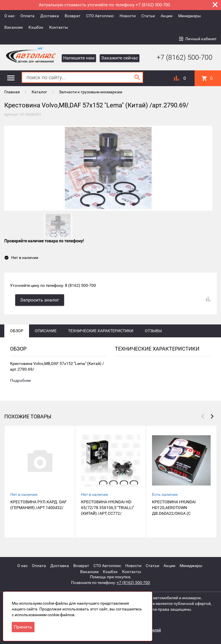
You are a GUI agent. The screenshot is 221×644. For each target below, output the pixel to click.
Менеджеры (190, 16)
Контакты (59, 27)
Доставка (50, 16)
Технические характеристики (101, 332)
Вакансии (14, 27)
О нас (9, 16)
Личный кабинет (201, 39)
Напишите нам (79, 58)
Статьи (148, 16)
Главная (12, 92)
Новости (128, 16)
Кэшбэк (36, 27)
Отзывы (153, 332)
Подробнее (20, 382)
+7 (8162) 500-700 (180, 57)
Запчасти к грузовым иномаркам (91, 92)
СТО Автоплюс (100, 16)
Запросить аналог (40, 301)
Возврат (73, 16)
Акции (167, 16)
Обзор (17, 332)
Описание (46, 332)
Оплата (27, 16)
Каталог (39, 92)
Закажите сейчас (120, 58)
